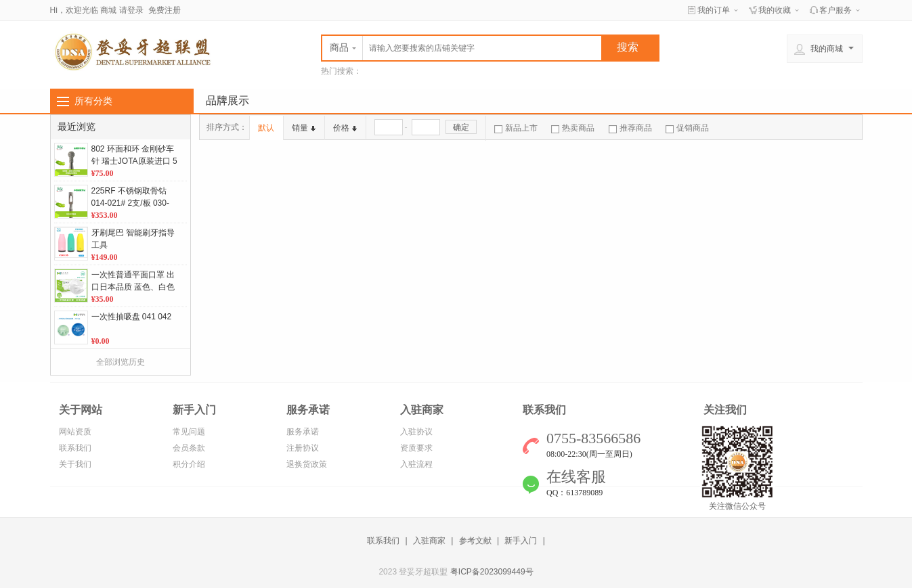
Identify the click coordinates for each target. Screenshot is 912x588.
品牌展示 (227, 100)
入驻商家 (429, 541)
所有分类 (93, 101)
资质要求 (416, 448)
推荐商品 (630, 128)
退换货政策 (307, 464)
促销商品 (687, 128)
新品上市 (516, 128)
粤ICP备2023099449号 (492, 572)
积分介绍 (189, 464)
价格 (345, 128)
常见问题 (189, 432)
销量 (304, 128)
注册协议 (303, 448)
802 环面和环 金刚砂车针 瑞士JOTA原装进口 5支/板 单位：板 (134, 161)
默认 (266, 128)
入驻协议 (416, 432)
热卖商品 (573, 128)
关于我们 (75, 464)
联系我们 (75, 448)
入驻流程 (416, 464)
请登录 (131, 10)
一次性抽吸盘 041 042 (132, 317)
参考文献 (475, 541)
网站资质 (75, 432)
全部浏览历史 (121, 362)
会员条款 (189, 448)
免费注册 (165, 10)
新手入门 (521, 541)
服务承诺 (303, 432)
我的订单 (714, 10)
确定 (461, 127)
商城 (108, 10)
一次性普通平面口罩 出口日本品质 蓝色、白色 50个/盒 (133, 287)
